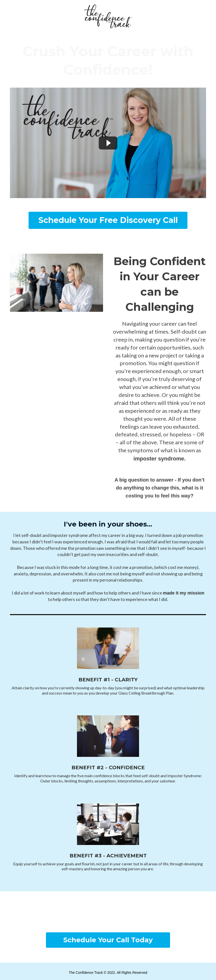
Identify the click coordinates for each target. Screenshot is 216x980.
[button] (108, 220)
